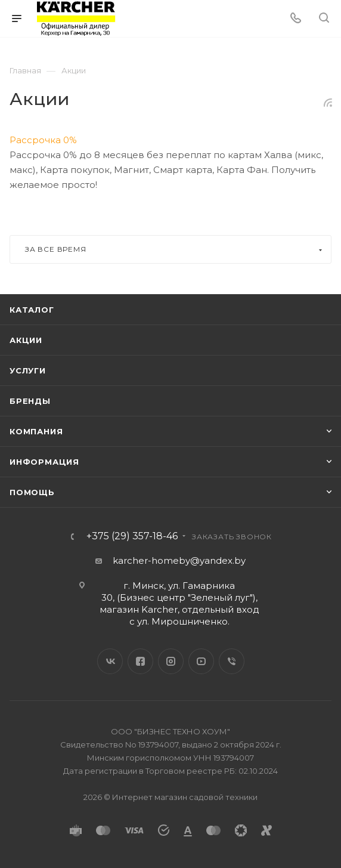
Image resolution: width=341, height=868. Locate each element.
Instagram (171, 661)
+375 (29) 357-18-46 (132, 536)
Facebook (140, 661)
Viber (232, 661)
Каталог (32, 310)
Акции (26, 340)
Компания (36, 431)
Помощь (32, 492)
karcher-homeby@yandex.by (179, 560)
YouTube (201, 661)
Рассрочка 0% (43, 140)
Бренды (30, 401)
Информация (44, 462)
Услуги (28, 370)
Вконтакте (110, 661)
